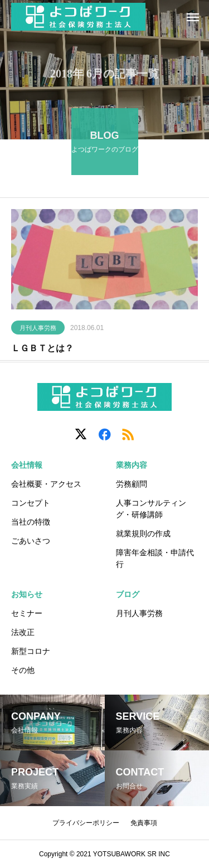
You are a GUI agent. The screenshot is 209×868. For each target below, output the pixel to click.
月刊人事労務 (38, 330)
